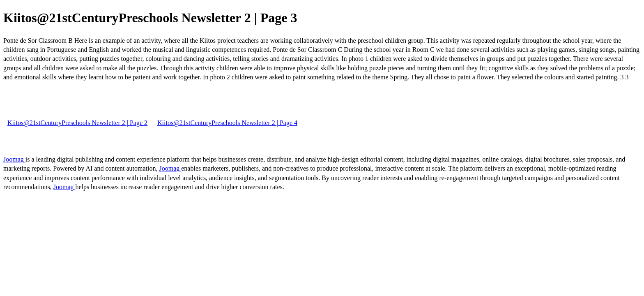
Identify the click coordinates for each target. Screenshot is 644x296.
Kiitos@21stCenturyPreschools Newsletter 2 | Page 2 (77, 123)
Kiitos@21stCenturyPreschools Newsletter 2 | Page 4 (227, 123)
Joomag (14, 159)
